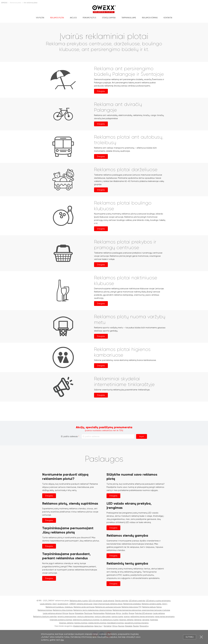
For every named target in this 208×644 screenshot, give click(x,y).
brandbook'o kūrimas (115, 623)
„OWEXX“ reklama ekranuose (81, 604)
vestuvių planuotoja (103, 617)
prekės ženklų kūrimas (97, 623)
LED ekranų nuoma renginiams (158, 601)
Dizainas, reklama (66, 623)
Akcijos (73, 18)
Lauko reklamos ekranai (52, 613)
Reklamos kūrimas (150, 18)
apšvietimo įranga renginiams (142, 617)
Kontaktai (168, 18)
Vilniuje (65, 613)
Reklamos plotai (57, 18)
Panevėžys (144, 626)
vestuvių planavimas (85, 617)
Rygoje (131, 613)
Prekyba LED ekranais (144, 613)
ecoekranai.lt (63, 604)
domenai (138, 620)
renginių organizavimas (67, 617)
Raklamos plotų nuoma (79, 601)
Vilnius (115, 626)
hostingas (154, 620)
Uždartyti (201, 637)
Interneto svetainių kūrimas (61, 620)
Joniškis (125, 613)
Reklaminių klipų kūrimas (63, 610)
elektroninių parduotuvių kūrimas (86, 620)
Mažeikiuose (110, 613)
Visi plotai (40, 18)
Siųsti (142, 436)
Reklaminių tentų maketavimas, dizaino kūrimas (93, 610)
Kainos (159, 607)
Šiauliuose (88, 613)
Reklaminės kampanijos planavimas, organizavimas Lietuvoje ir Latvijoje (141, 610)
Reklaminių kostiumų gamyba (45, 617)
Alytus (119, 613)
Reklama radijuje (149, 607)
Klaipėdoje (79, 613)
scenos (127, 617)
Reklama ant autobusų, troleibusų (59, 607)
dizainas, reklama (126, 620)
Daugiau (101, 91)
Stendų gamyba (109, 18)
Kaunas (121, 626)
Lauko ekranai (109, 601)
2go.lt (55, 604)
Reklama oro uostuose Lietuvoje (108, 607)
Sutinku (190, 637)
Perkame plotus (89, 18)
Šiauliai (136, 626)
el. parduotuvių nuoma (109, 620)
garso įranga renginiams (165, 617)
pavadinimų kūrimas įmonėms (136, 623)
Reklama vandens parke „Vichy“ (154, 604)
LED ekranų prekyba (137, 601)
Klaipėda (129, 626)
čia (62, 640)
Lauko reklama (46, 604)
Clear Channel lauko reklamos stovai (108, 604)
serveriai (146, 620)
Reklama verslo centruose (84, 607)
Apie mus (98, 626)
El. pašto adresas (69, 436)
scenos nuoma (117, 617)
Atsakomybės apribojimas (83, 626)
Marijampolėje (99, 613)
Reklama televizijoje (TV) (131, 607)
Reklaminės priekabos (132, 604)
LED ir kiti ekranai (95, 601)
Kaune (71, 613)
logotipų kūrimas (81, 623)
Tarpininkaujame (129, 18)
